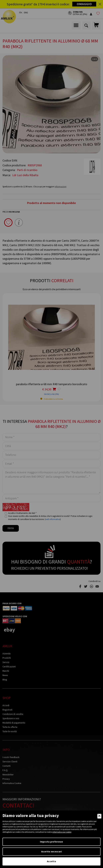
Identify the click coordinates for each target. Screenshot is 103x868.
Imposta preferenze (51, 842)
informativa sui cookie (62, 832)
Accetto (51, 861)
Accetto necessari (52, 851)
